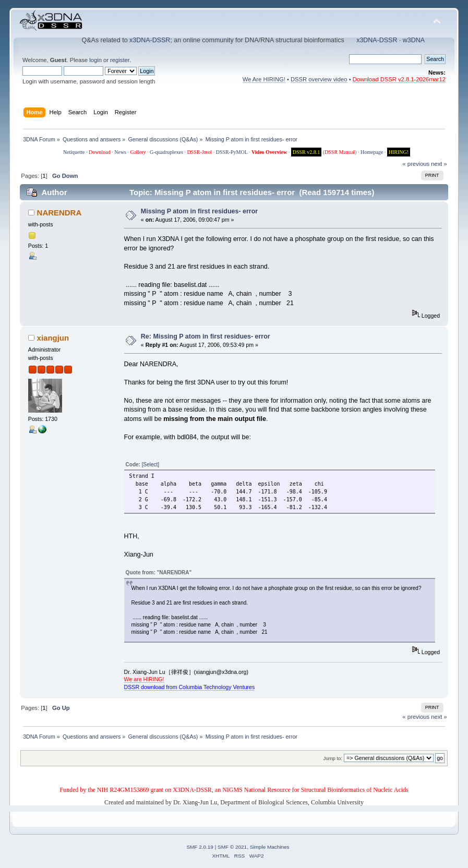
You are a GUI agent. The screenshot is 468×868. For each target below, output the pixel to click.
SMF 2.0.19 (200, 847)
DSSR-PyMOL (232, 152)
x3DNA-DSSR (150, 40)
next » (439, 164)
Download (100, 152)
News (120, 152)
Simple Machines (270, 847)
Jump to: (333, 758)
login (95, 60)
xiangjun (53, 338)
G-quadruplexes (166, 152)
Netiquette (74, 152)
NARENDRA (59, 213)
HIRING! (399, 152)
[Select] (151, 465)
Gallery (138, 152)
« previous (416, 164)
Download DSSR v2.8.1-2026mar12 (399, 79)
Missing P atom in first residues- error (199, 211)
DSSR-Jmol (199, 152)
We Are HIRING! (264, 79)
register (120, 60)
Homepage (372, 152)
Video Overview (269, 152)
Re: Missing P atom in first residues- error (206, 336)
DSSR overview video (319, 79)
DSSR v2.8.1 (307, 152)
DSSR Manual (340, 152)
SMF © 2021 (232, 847)
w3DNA (414, 40)
